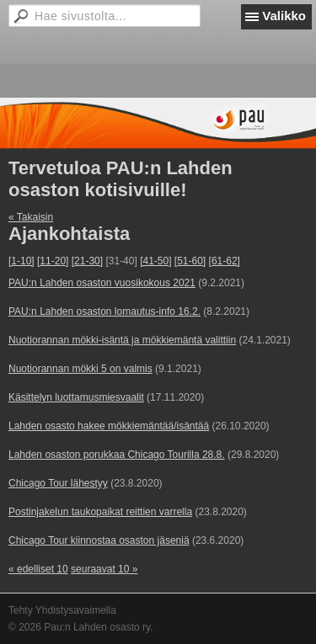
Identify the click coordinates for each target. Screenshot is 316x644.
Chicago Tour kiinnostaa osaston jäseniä (99, 540)
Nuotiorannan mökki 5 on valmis (80, 369)
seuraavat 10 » (104, 569)
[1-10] (21, 261)
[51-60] (190, 261)
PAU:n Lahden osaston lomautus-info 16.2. (104, 311)
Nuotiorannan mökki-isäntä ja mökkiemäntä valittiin (122, 340)
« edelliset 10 (38, 569)
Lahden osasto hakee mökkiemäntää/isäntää (109, 426)
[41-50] (155, 261)
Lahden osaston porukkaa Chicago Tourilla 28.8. (117, 455)
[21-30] (87, 261)
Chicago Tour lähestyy (58, 483)
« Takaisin (31, 217)
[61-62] (225, 261)
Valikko (284, 16)
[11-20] (53, 261)
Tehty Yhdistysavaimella (62, 610)
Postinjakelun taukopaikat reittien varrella (100, 512)
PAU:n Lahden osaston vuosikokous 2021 (102, 283)
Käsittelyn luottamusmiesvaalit (76, 397)
